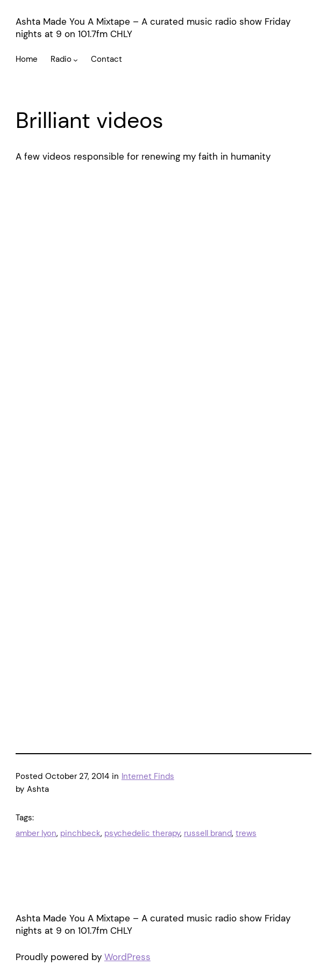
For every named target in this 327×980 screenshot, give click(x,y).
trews (246, 833)
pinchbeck (80, 833)
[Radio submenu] (76, 60)
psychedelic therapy (142, 833)
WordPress (127, 957)
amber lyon (36, 833)
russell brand (208, 833)
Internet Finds (148, 776)
